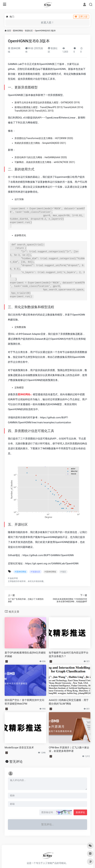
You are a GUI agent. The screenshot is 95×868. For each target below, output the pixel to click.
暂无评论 (16, 762)
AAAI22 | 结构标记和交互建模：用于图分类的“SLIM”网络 (69, 702)
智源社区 (29, 31)
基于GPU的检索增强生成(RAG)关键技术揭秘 (25, 654)
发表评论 (80, 812)
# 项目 (63, 572)
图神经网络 (18, 31)
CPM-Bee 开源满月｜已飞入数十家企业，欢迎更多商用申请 (69, 749)
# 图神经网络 (20, 572)
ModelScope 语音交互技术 (19, 748)
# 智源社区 (35, 572)
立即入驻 (81, 17)
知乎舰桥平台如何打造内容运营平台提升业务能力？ (69, 654)
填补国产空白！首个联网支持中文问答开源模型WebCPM (24, 702)
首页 (9, 31)
